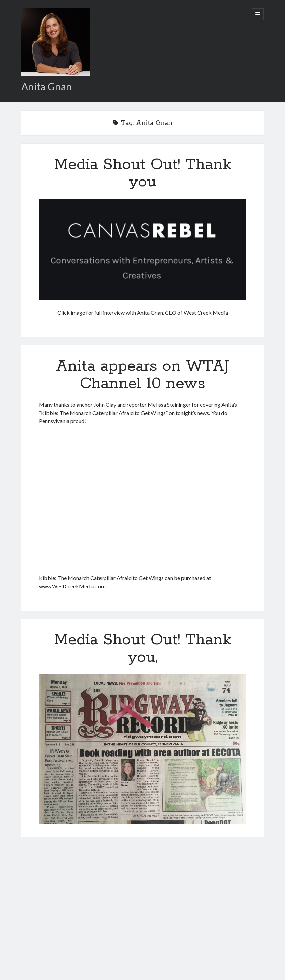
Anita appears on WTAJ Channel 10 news (143, 375)
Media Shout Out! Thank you (143, 173)
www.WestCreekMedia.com (72, 586)
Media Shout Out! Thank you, (143, 648)
